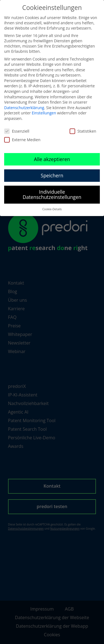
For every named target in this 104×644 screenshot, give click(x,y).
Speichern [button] (52, 175)
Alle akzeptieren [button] (52, 159)
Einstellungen (44, 113)
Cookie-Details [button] (52, 209)
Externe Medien (22, 140)
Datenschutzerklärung (24, 108)
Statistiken (83, 131)
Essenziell (17, 131)
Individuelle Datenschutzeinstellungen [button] (52, 194)
